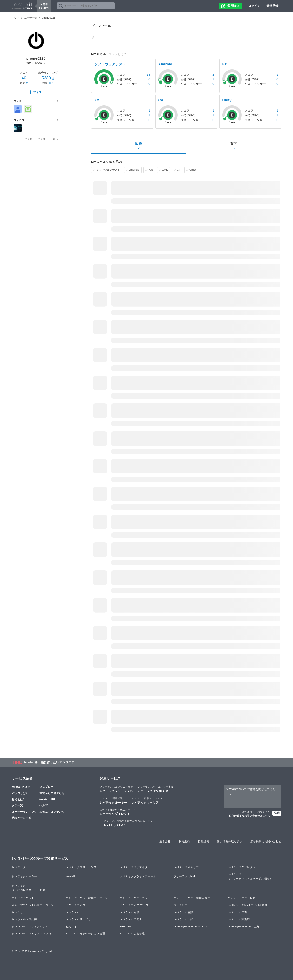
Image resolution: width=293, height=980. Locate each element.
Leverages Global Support (191, 926)
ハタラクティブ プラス (134, 905)
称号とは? (18, 799)
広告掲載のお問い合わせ (266, 841)
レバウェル (73, 912)
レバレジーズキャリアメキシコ (32, 933)
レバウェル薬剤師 (239, 919)
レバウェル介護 (130, 912)
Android (134, 170)
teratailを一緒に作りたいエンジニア (49, 762)
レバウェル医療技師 (24, 919)
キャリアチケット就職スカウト (193, 898)
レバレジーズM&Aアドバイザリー (249, 905)
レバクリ (17, 912)
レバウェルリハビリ (78, 919)
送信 (277, 813)
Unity (193, 170)
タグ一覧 (17, 805)
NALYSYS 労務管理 (132, 933)
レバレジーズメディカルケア (30, 926)
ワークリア (181, 905)
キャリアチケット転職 (242, 898)
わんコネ (71, 926)
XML (165, 170)
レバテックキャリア (148, 800)
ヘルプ (44, 805)
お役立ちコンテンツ (52, 812)
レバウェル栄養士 (131, 919)
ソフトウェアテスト (108, 170)
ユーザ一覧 (31, 18)
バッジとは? (20, 793)
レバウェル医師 (183, 919)
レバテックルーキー (113, 800)
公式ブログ (47, 787)
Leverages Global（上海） (245, 926)
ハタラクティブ (76, 905)
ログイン (254, 6)
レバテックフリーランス (117, 789)
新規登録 (272, 6)
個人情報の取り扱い (230, 841)
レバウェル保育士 (239, 912)
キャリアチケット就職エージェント (88, 898)
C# (179, 170)
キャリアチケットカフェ (135, 898)
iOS (151, 170)
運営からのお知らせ (52, 793)
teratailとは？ (21, 787)
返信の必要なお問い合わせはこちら (250, 816)
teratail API (47, 799)
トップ (16, 18)
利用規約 (184, 841)
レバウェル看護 (183, 912)
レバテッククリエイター (156, 789)
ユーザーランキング (24, 812)
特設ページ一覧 (22, 818)
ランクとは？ (118, 54)
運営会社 (165, 841)
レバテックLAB (130, 823)
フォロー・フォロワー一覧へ (41, 139)
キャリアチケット (23, 898)
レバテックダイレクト (118, 812)
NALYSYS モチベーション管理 (85, 933)
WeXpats (126, 926)
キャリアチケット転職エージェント (34, 905)
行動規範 (204, 841)
